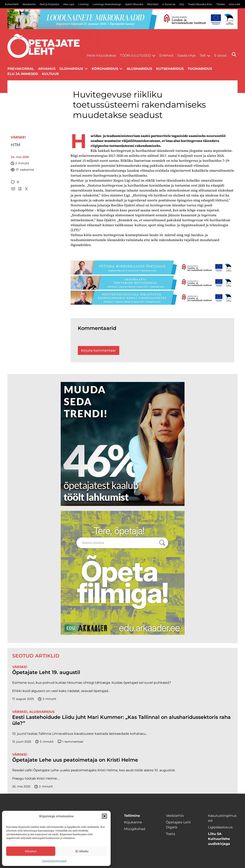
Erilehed (166, 55)
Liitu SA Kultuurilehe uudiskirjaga (219, 839)
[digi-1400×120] (153, 298)
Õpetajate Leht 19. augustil (46, 672)
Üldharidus (71, 69)
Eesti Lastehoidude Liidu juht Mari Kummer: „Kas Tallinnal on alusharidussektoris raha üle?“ (121, 720)
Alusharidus (139, 69)
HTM (15, 145)
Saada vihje (186, 55)
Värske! (18, 137)
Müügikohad (135, 829)
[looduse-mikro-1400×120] (123, 19)
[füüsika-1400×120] (153, 268)
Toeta (170, 834)
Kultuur (50, 74)
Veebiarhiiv (175, 816)
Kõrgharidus (105, 69)
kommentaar (71, 742)
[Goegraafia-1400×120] (153, 283)
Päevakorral (21, 69)
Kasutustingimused (54, 861)
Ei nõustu (82, 851)
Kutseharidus (170, 69)
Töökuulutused (135, 55)
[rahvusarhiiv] (123, 573)
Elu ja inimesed (23, 74)
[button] (104, 816)
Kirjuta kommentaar (99, 350)
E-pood (220, 55)
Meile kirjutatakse (101, 55)
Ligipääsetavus (220, 827)
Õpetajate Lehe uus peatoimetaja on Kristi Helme (75, 760)
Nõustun (31, 851)
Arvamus (47, 69)
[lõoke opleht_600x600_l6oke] (123, 444)
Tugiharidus (200, 69)
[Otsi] (234, 54)
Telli (203, 55)
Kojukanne (133, 822)
